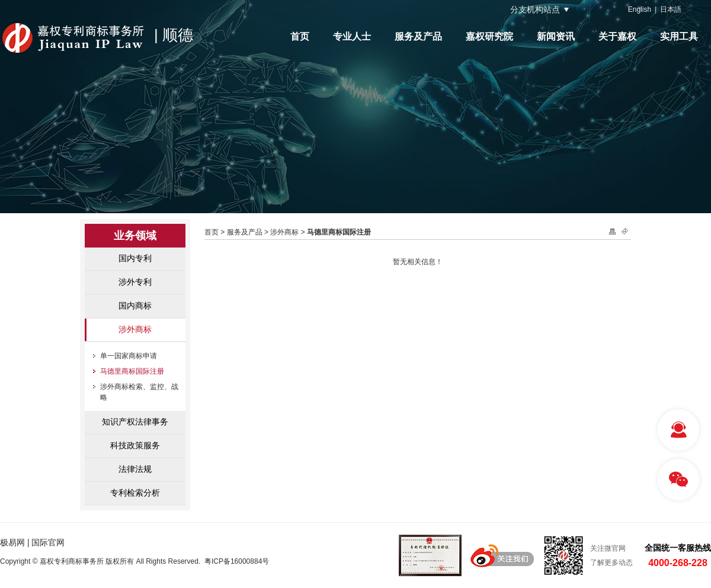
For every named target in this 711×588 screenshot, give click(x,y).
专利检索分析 (135, 493)
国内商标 (135, 306)
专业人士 (352, 36)
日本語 (671, 9)
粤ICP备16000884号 (237, 561)
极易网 (12, 542)
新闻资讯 (556, 36)
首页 (300, 36)
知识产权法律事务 (135, 422)
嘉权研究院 (489, 36)
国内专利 (135, 258)
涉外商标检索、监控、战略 (139, 392)
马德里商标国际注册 (132, 371)
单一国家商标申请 (129, 356)
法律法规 (135, 469)
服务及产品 (418, 36)
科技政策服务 (135, 445)
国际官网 (48, 542)
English (640, 9)
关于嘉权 (617, 36)
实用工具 (679, 36)
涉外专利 (135, 282)
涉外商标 (135, 329)
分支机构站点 (535, 9)
